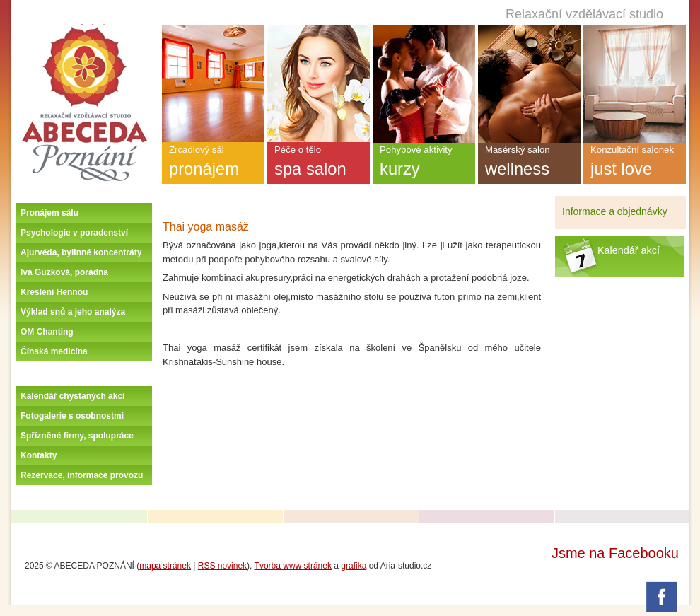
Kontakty (39, 455)
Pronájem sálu (49, 213)
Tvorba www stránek (293, 566)
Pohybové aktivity (424, 164)
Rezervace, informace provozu (82, 475)
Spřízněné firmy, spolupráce (77, 436)
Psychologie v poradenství (74, 233)
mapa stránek (165, 566)
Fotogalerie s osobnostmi (72, 416)
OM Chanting (47, 332)
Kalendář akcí (629, 250)
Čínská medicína (54, 351)
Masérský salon (529, 164)
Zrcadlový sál (213, 164)
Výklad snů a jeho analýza (73, 312)
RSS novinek (222, 566)
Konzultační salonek (635, 164)
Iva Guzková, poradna (64, 272)
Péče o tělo (319, 164)
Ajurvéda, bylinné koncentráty (81, 252)
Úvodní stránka (84, 30)
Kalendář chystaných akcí (72, 396)
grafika (354, 566)
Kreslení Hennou (54, 292)
